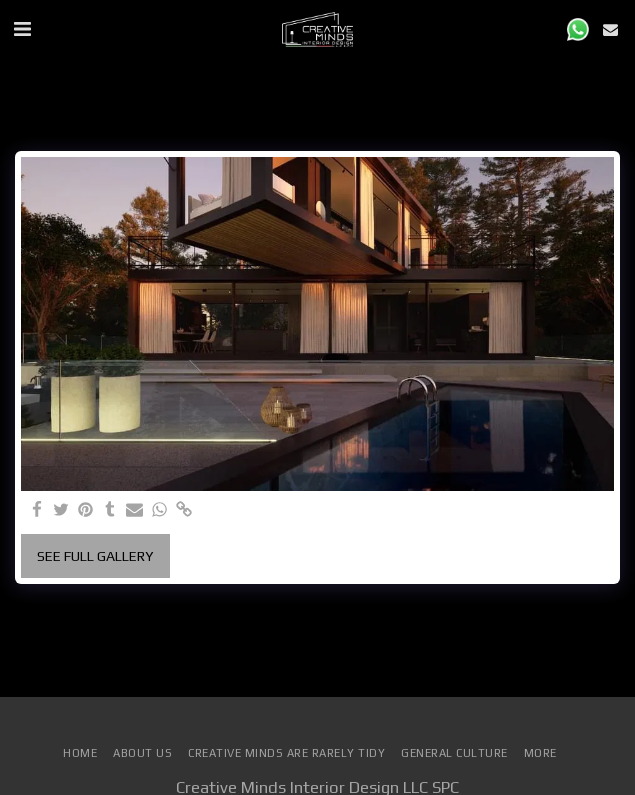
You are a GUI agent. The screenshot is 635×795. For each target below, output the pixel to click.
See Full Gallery (95, 556)
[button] (22, 28)
